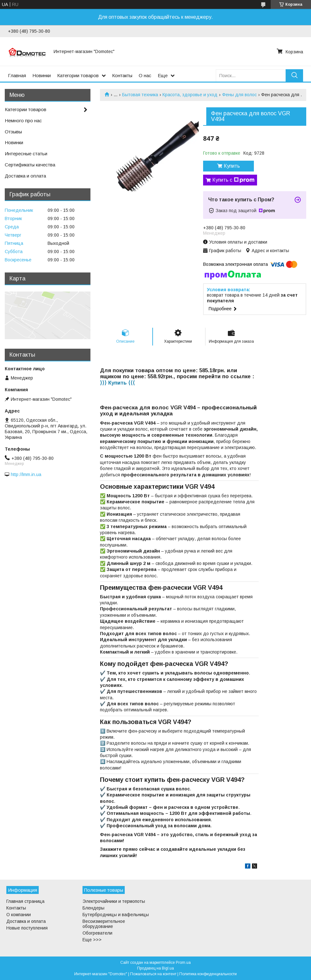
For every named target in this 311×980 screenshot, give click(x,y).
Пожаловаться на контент (153, 974)
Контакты (122, 75)
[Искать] (294, 75)
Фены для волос (239, 95)
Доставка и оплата (25, 176)
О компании (19, 915)
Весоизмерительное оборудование (104, 924)
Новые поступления (27, 928)
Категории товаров (78, 75)
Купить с (233, 180)
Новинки (42, 75)
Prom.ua (183, 963)
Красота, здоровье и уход (190, 95)
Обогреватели (97, 933)
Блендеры (93, 908)
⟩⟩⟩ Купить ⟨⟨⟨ (117, 383)
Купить (232, 166)
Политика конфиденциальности (208, 974)
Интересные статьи (26, 154)
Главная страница (25, 901)
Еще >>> (92, 940)
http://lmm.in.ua (26, 474)
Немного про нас (23, 121)
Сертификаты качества (30, 165)
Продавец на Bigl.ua (155, 968)
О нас (145, 75)
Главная (17, 75)
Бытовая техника (140, 95)
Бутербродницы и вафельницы (116, 915)
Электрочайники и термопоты (114, 901)
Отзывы (13, 132)
